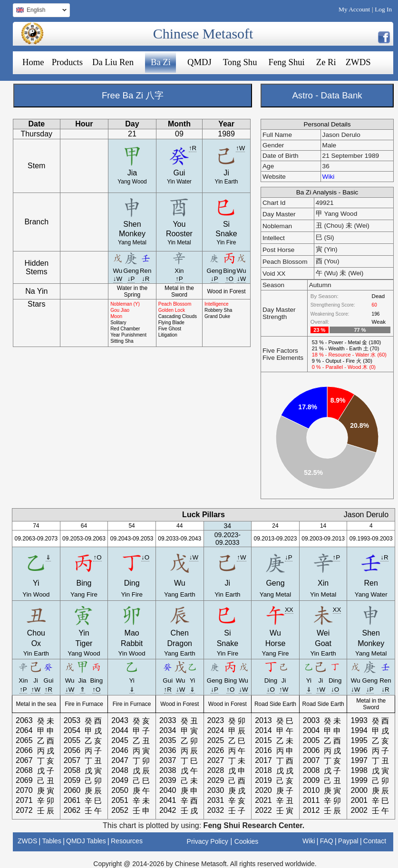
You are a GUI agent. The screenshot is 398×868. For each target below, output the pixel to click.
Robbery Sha (218, 310)
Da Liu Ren (113, 62)
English (40, 11)
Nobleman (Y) (125, 304)
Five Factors (280, 351)
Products (67, 62)
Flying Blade (171, 323)
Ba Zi (161, 62)
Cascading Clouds (178, 316)
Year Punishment (128, 335)
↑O (229, 279)
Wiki (329, 177)
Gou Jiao (120, 310)
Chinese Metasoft (203, 34)
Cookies (247, 841)
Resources (127, 841)
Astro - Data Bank (327, 95)
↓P (131, 279)
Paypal (348, 841)
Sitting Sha (122, 341)
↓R (146, 279)
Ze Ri (326, 62)
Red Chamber (125, 329)
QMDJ (199, 62)
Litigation (168, 335)
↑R (193, 148)
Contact (375, 841)
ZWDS (358, 62)
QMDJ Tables (86, 841)
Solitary (118, 323)
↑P (179, 279)
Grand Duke (217, 316)
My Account (354, 9)
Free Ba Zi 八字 (133, 95)
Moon (116, 316)
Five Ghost (170, 329)
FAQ (327, 841)
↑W (240, 148)
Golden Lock (172, 310)
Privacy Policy (208, 841)
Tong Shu (240, 62)
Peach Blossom (175, 304)
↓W (118, 279)
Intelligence (217, 304)
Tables (51, 841)
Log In (383, 9)
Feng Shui (287, 62)
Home (33, 62)
